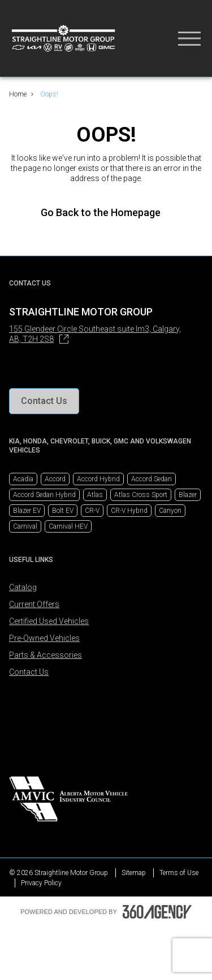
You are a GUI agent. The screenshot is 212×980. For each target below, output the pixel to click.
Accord (55, 479)
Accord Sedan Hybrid (44, 495)
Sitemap (134, 873)
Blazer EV (27, 511)
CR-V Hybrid (129, 511)
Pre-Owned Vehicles (44, 638)
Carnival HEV (68, 526)
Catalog (23, 587)
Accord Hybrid (98, 479)
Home (18, 94)
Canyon (170, 511)
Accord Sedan (152, 479)
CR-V (92, 511)
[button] (44, 401)
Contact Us (29, 672)
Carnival (25, 526)
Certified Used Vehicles (49, 621)
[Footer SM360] (157, 912)
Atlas (95, 495)
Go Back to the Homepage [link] (106, 212)
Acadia (23, 479)
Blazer (188, 495)
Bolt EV (63, 511)
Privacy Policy (41, 883)
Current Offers (34, 604)
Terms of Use (179, 873)
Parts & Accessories (46, 655)
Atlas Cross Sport (141, 495)
